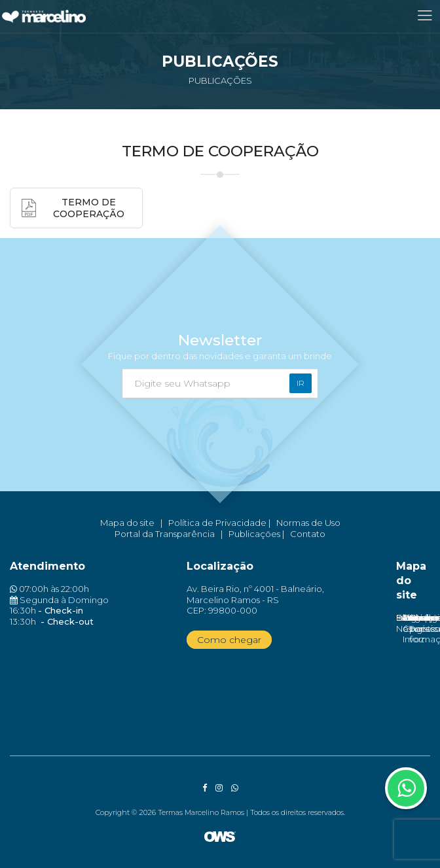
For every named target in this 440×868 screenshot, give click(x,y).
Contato (308, 534)
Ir (301, 383)
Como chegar (229, 640)
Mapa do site (127, 523)
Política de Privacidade (217, 523)
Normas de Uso (308, 523)
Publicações (254, 534)
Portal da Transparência (165, 534)
